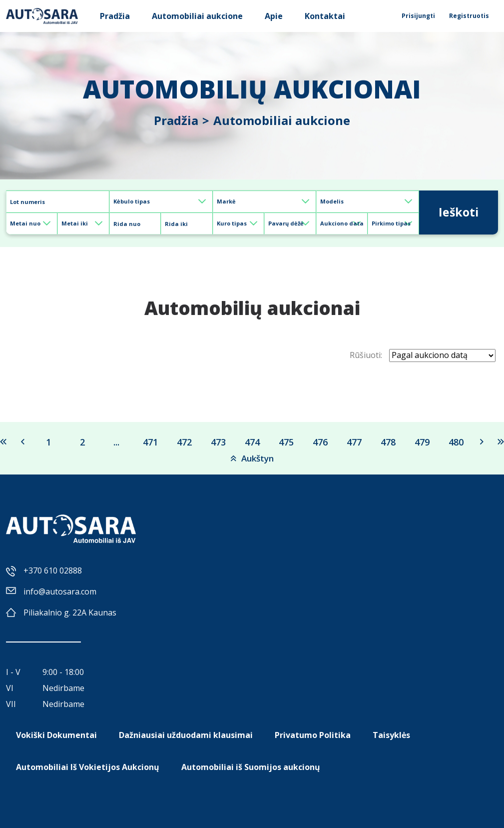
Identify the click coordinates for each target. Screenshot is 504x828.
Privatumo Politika (313, 735)
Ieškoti (459, 212)
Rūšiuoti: (366, 355)
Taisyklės (391, 735)
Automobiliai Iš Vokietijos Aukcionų (88, 767)
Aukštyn (252, 458)
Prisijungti (418, 16)
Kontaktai (325, 16)
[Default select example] (161, 201)
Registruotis (469, 16)
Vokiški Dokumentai (56, 735)
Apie (274, 16)
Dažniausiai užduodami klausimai (186, 735)
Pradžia (115, 16)
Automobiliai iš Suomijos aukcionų (251, 767)
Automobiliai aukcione (197, 16)
